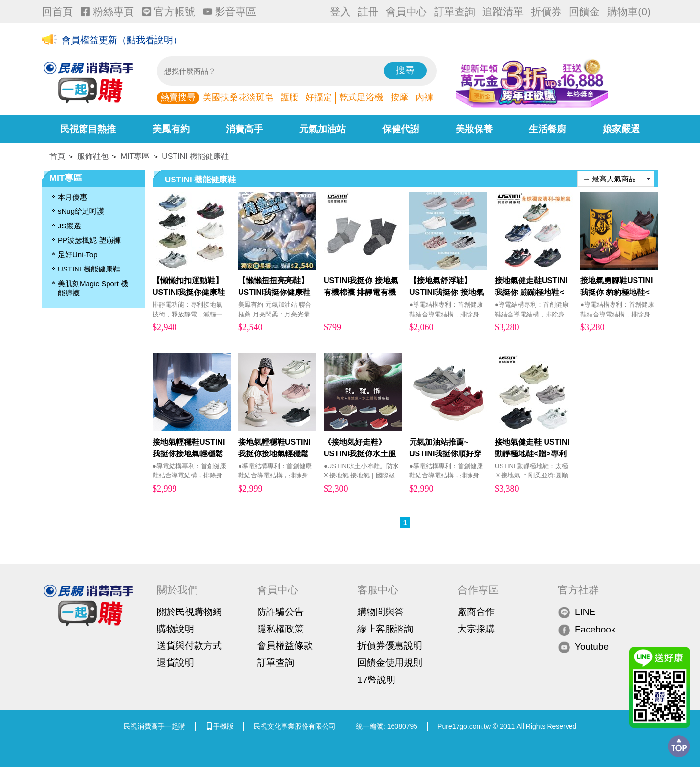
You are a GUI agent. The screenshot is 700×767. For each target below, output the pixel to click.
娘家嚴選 (621, 129)
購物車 (629, 11)
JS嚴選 (69, 226)
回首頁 (57, 11)
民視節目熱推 (88, 129)
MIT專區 (135, 156)
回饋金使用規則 (390, 663)
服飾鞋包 (93, 156)
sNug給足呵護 (81, 211)
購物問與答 (381, 612)
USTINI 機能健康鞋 (195, 156)
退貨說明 (175, 663)
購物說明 (175, 629)
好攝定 (319, 97)
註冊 (368, 11)
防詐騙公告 (280, 612)
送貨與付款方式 (189, 645)
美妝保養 (474, 129)
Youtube (583, 647)
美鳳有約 (171, 129)
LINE (577, 612)
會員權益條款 (285, 645)
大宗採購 (476, 629)
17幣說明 (376, 680)
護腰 (289, 97)
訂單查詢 (455, 11)
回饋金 (584, 11)
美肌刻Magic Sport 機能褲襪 (93, 288)
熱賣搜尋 (178, 97)
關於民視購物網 (189, 612)
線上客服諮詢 (385, 629)
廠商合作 (476, 612)
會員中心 (406, 11)
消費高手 (244, 129)
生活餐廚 (547, 129)
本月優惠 (72, 197)
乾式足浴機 (361, 97)
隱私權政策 (280, 629)
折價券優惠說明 (390, 645)
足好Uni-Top (78, 255)
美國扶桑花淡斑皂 (238, 97)
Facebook (587, 629)
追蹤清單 (503, 11)
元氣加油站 (322, 129)
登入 (340, 11)
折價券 (546, 11)
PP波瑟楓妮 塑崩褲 (89, 240)
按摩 (399, 97)
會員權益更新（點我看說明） (122, 40)
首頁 (57, 156)
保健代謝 (401, 129)
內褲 (424, 97)
